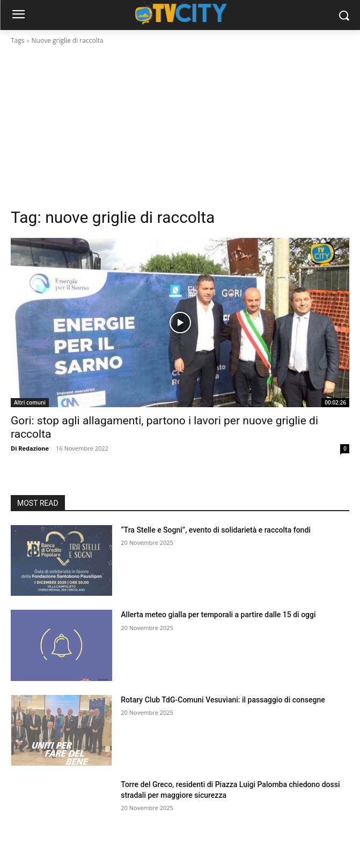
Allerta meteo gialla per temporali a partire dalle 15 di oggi (218, 615)
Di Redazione (30, 448)
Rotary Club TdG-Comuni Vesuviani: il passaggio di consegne (223, 700)
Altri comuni (30, 402)
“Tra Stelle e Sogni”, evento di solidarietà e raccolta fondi (216, 530)
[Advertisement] (180, 126)
